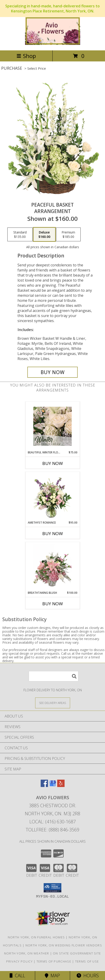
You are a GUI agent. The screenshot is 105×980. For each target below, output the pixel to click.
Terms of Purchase (54, 961)
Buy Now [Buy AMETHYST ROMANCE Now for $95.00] (53, 533)
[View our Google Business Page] (53, 785)
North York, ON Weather (27, 953)
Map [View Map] (52, 976)
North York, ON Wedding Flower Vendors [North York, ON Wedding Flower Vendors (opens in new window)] (64, 945)
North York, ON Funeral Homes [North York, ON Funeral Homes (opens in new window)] (36, 937)
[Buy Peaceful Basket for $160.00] (52, 372)
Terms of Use (87, 961)
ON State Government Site (77, 953)
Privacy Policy (19, 961)
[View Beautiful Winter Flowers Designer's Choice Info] (52, 426)
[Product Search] (54, 676)
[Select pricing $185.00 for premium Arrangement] (68, 234)
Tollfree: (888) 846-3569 (52, 830)
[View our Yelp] (61, 785)
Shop (26, 56)
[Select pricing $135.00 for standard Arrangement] (20, 234)
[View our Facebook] (44, 785)
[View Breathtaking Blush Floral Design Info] (52, 567)
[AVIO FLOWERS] (53, 44)
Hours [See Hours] (88, 976)
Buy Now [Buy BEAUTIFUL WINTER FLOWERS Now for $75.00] (53, 463)
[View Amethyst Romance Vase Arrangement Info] (52, 496)
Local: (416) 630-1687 (53, 822)
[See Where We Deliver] (53, 703)
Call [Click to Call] (17, 976)
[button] (52, 888)
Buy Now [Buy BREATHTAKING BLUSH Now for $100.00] (53, 604)
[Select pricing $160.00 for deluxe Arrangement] (44, 234)
